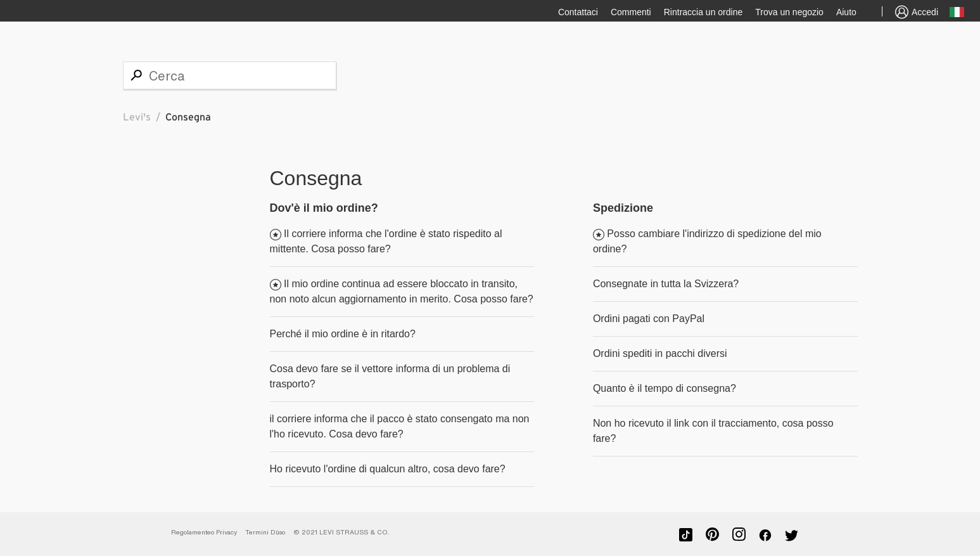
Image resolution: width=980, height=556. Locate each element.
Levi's (137, 117)
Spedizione (623, 208)
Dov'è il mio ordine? (324, 208)
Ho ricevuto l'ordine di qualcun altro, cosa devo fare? (388, 469)
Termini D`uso (265, 532)
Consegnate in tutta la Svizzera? (666, 284)
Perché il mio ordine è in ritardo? (343, 334)
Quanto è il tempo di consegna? (665, 388)
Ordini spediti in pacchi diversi (660, 353)
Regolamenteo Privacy (204, 532)
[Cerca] (230, 75)
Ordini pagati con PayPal (649, 319)
